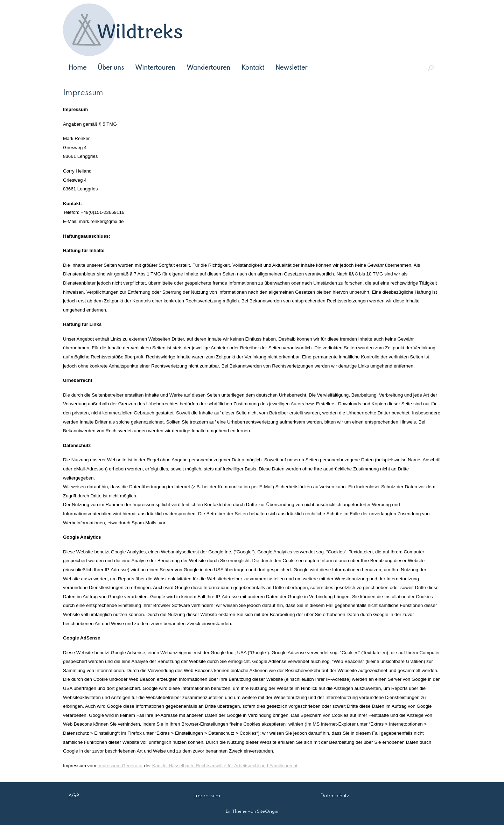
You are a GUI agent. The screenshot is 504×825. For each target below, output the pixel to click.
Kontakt (253, 68)
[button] (431, 68)
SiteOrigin (268, 812)
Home (78, 68)
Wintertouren (155, 68)
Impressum (207, 796)
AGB (74, 796)
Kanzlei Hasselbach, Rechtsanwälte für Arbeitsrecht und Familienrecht (225, 766)
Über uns (111, 68)
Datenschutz (335, 796)
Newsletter (291, 68)
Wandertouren (208, 68)
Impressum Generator (120, 766)
